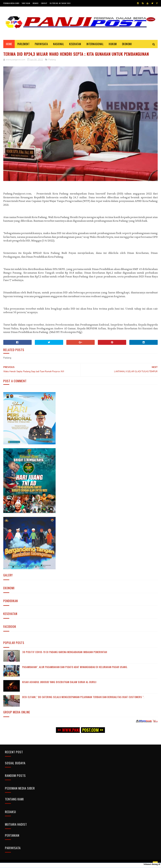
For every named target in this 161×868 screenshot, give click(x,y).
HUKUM (113, 44)
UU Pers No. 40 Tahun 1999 (60, 3)
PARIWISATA (41, 44)
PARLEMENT (24, 44)
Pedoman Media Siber (11, 3)
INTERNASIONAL (95, 44)
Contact (44, 3)
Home (9, 44)
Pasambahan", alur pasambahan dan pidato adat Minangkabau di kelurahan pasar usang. (75, 667)
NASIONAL (58, 44)
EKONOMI (127, 44)
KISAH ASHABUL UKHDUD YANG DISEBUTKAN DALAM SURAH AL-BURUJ (59, 682)
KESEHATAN (75, 44)
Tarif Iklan (26, 3)
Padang (52, 60)
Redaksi (36, 3)
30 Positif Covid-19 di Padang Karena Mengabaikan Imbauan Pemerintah (65, 652)
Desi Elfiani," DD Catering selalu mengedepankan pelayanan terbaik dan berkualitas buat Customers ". (83, 697)
